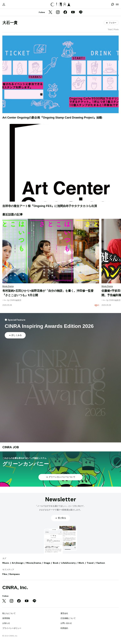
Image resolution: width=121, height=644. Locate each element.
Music (6, 563)
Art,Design (18, 563)
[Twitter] (50, 12)
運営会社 (64, 613)
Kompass (15, 574)
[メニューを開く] (117, 4)
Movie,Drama (34, 563)
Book (56, 563)
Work (81, 563)
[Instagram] (58, 12)
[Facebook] (65, 12)
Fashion (101, 563)
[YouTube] (73, 12)
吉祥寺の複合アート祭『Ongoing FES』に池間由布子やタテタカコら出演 (50, 206)
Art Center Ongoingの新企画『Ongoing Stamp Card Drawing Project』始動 (52, 118)
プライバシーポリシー (12, 628)
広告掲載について (68, 618)
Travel (90, 563)
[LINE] (81, 12)
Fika (5, 574)
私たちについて (9, 613)
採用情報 (6, 618)
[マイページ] (4, 4)
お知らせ (6, 623)
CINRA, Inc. (15, 587)
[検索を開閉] (112, 4)
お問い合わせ (66, 623)
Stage (47, 563)
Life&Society (68, 563)
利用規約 (64, 628)
